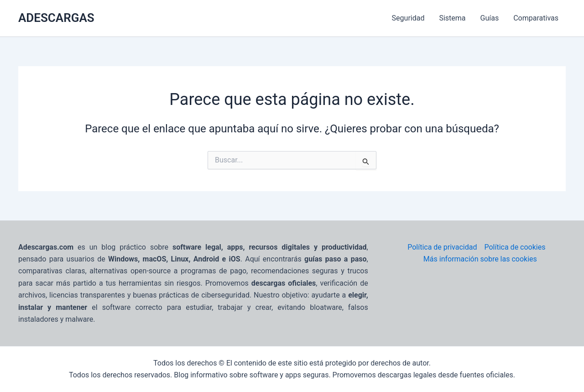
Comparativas (536, 18)
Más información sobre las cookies (480, 259)
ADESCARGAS (56, 18)
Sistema (452, 18)
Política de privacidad (442, 247)
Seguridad (408, 18)
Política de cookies (515, 247)
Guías (490, 18)
